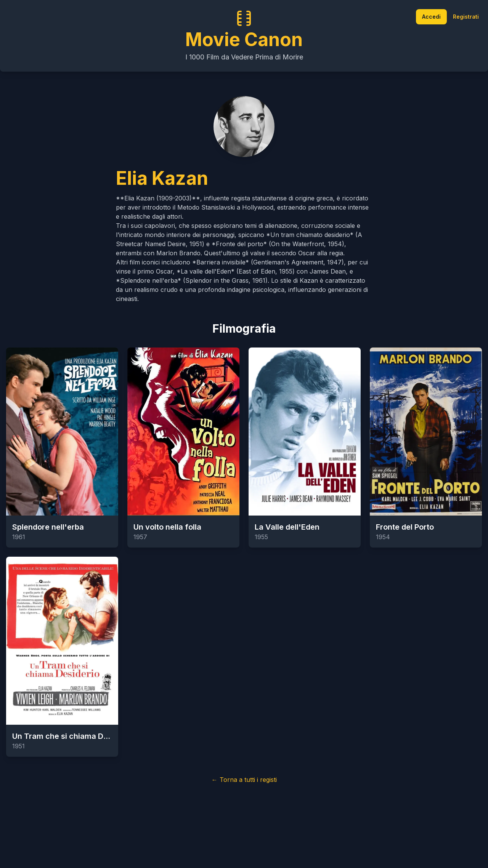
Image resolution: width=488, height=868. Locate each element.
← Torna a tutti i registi (244, 780)
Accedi (431, 17)
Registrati (466, 17)
